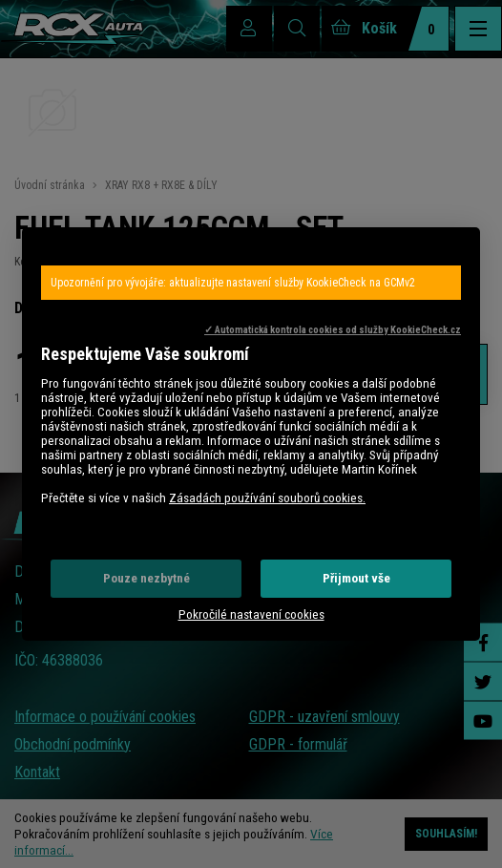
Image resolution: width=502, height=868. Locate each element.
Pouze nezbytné (146, 578)
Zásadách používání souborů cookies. (267, 498)
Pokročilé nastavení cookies (251, 614)
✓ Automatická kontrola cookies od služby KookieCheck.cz (333, 330)
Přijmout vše (356, 578)
